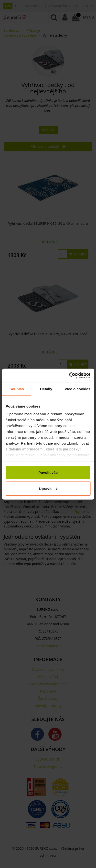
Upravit (48, 488)
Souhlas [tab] (17, 389)
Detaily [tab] (46, 389)
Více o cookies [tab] (77, 389)
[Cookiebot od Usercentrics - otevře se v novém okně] (69, 375)
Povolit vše (48, 473)
